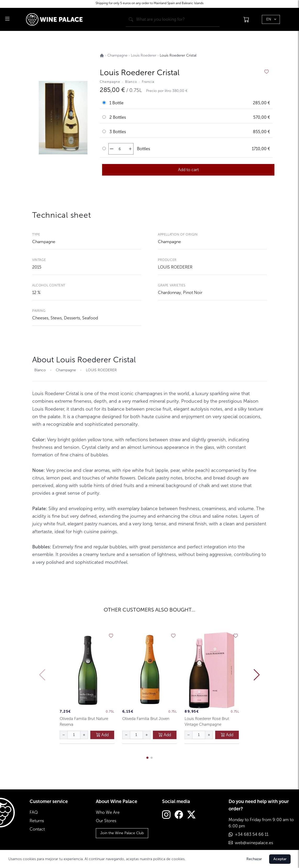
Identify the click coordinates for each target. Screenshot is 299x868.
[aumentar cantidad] (130, 149)
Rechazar (254, 859)
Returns (37, 821)
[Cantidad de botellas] (120, 149)
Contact (37, 829)
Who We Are (108, 812)
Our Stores (106, 821)
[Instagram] (166, 815)
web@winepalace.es (254, 843)
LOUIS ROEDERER (175, 267)
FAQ (34, 812)
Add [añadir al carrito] (102, 735)
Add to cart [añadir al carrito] (188, 170)
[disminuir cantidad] (112, 149)
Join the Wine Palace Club (122, 833)
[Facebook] (179, 815)
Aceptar (280, 859)
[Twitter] (191, 815)
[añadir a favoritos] (267, 72)
